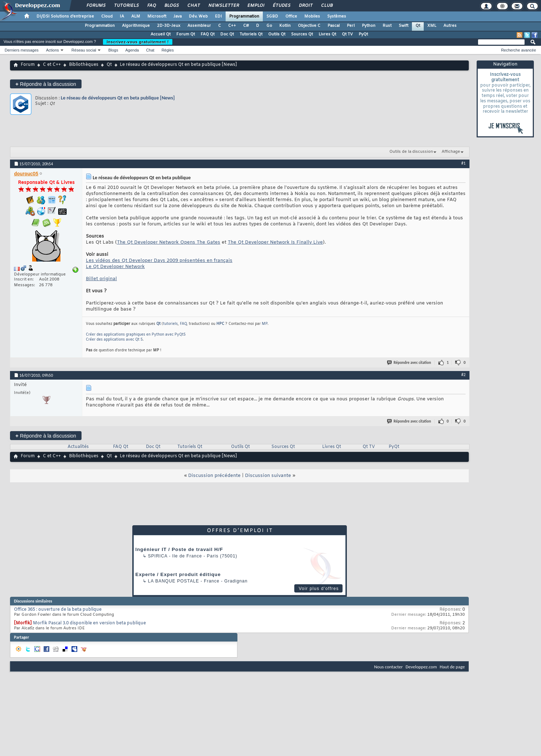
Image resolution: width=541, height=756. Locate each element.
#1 (463, 163)
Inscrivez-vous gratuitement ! (138, 42)
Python (369, 26)
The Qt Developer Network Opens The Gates (169, 242)
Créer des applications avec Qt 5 (114, 340)
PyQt (363, 34)
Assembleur (199, 26)
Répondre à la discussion (46, 84)
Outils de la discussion (411, 152)
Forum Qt (186, 34)
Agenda (132, 50)
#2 (463, 375)
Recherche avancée (518, 50)
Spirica (158, 556)
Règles (168, 50)
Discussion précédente (214, 476)
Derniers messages (22, 50)
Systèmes (337, 16)
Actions (53, 50)
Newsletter (223, 6)
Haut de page (452, 667)
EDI (218, 16)
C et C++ (52, 65)
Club (326, 6)
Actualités (78, 447)
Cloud (107, 16)
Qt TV (347, 34)
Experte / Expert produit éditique (178, 574)
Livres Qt (327, 34)
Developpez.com (421, 667)
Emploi (255, 6)
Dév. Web (198, 16)
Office (291, 16)
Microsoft (157, 16)
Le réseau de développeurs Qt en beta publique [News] (118, 98)
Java (178, 16)
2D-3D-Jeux (169, 26)
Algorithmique (136, 26)
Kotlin (285, 26)
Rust (387, 26)
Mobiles (312, 16)
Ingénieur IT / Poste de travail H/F (179, 549)
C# (246, 26)
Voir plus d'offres (319, 589)
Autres (450, 26)
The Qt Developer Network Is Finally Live (275, 242)
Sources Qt (302, 34)
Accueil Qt (161, 34)
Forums (96, 6)
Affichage (451, 152)
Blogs (171, 6)
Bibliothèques (84, 65)
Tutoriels (126, 6)
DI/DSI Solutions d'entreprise (65, 16)
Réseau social (84, 50)
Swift (404, 26)
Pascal (334, 26)
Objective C (309, 26)
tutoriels (170, 324)
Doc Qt (227, 34)
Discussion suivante (268, 476)
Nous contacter (388, 667)
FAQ (151, 6)
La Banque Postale (174, 581)
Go (269, 26)
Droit (305, 6)
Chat (193, 6)
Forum (28, 65)
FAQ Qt (208, 34)
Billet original (101, 279)
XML (432, 26)
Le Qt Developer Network (115, 267)
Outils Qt (277, 34)
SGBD (272, 16)
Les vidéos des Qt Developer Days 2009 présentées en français (159, 261)
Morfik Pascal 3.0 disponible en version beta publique (89, 623)
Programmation (244, 16)
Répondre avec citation (409, 363)
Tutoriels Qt (251, 34)
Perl (351, 26)
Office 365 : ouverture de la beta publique (58, 610)
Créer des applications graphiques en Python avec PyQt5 (136, 335)
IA (122, 16)
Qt (418, 26)
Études (281, 6)
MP (265, 324)
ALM (136, 16)
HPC (220, 324)
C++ (232, 26)
